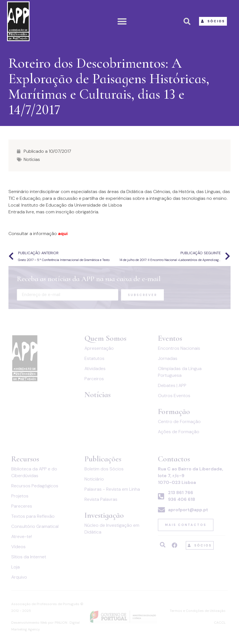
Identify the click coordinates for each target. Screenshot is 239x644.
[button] (122, 21)
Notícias (32, 159)
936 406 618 (182, 499)
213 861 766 (181, 493)
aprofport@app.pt (188, 510)
